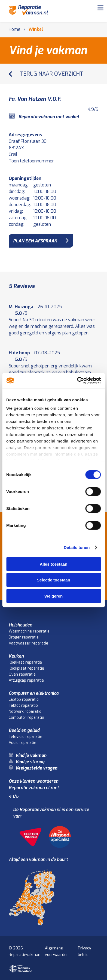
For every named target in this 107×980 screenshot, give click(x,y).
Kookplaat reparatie (26, 668)
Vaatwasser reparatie (28, 643)
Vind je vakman (31, 755)
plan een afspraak (35, 241)
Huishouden (20, 625)
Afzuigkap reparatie (26, 680)
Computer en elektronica (34, 693)
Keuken (16, 656)
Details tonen (77, 547)
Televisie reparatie (25, 737)
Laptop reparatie (24, 700)
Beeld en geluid (24, 730)
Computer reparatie (26, 718)
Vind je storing (30, 762)
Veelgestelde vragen (36, 768)
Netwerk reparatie (25, 712)
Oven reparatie (22, 674)
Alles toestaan (54, 564)
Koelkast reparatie (25, 662)
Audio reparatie (22, 743)
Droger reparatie (24, 637)
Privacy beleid (85, 951)
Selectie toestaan (53, 580)
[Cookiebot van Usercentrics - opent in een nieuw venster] (77, 381)
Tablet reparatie (23, 706)
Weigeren (53, 596)
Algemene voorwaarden (57, 951)
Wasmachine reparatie (29, 631)
